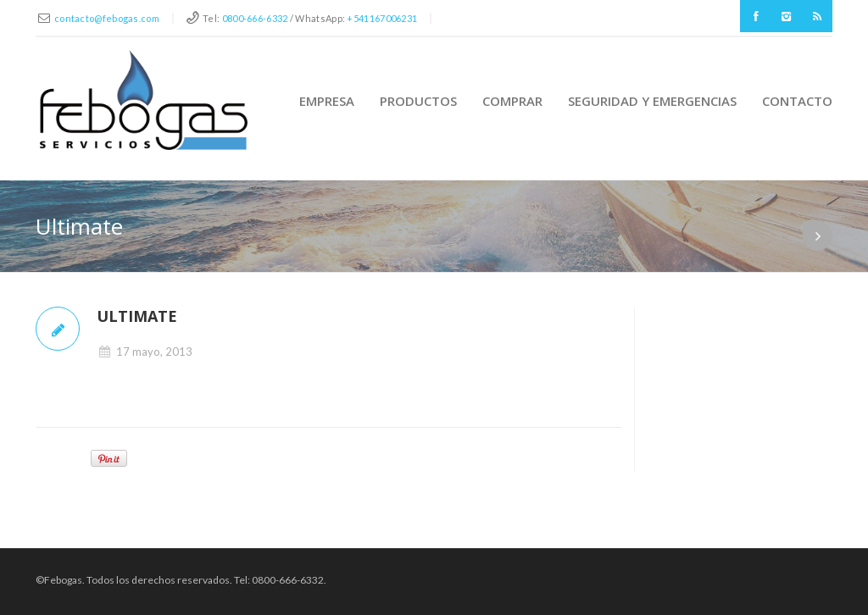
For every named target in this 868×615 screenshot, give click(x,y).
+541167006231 (382, 18)
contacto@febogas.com (107, 18)
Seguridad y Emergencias (652, 101)
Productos (418, 101)
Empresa (327, 101)
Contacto (797, 101)
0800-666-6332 (255, 18)
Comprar (512, 101)
